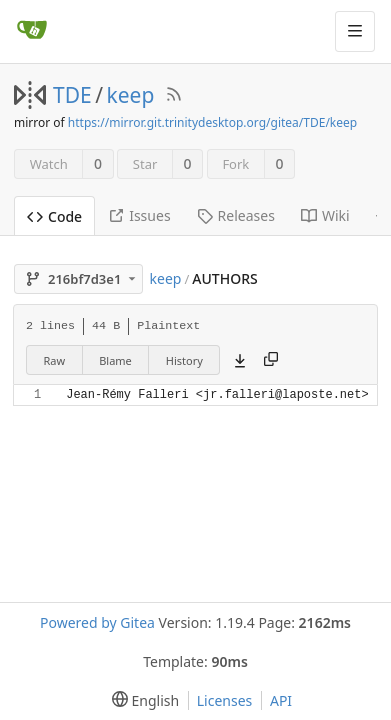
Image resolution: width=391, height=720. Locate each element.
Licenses (225, 700)
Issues (139, 215)
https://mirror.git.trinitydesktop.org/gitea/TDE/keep (212, 122)
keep (131, 95)
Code (54, 216)
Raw (55, 360)
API (281, 700)
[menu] (141, 700)
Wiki (325, 215)
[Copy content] (271, 360)
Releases (236, 215)
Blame (115, 360)
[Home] (32, 31)
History (184, 360)
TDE (72, 95)
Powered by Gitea (97, 622)
